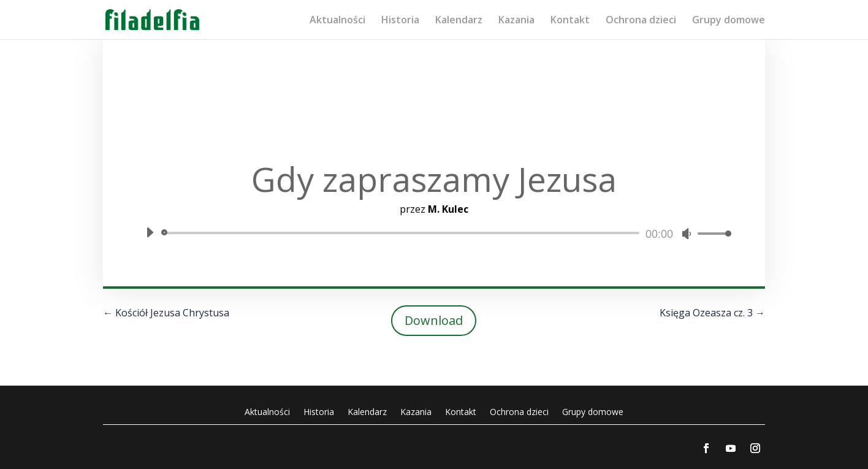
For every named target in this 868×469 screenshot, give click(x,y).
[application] (434, 233)
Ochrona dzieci (641, 21)
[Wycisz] (687, 234)
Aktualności (337, 21)
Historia (400, 21)
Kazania (516, 21)
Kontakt (570, 21)
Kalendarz (459, 21)
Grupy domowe (729, 21)
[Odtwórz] (150, 232)
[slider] (402, 233)
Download (434, 320)
